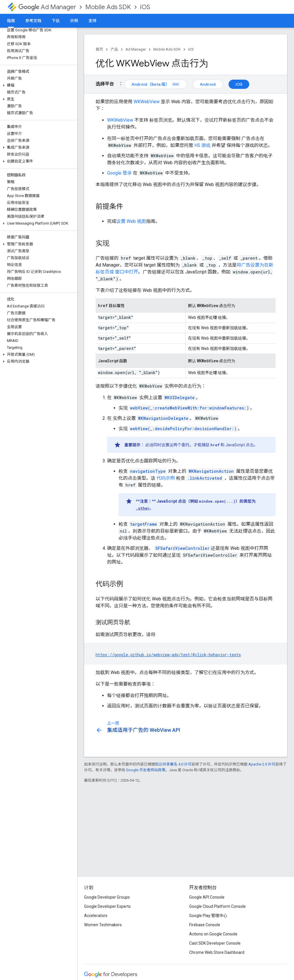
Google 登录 (119, 173)
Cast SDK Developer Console (215, 943)
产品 (114, 49)
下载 (56, 21)
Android (208, 84)
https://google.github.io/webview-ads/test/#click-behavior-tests (168, 655)
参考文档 (33, 21)
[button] (37, 85)
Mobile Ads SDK (108, 7)
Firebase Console (205, 925)
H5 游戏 (202, 145)
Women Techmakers (103, 925)
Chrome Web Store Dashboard (217, 952)
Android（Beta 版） (156, 84)
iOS (145, 7)
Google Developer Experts (107, 906)
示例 (74, 21)
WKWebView (147, 102)
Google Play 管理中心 (208, 916)
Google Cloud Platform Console (217, 906)
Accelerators (96, 916)
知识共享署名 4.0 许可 (173, 764)
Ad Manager (47, 7)
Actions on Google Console (213, 934)
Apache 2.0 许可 (262, 764)
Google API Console (207, 897)
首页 (99, 49)
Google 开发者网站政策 (146, 770)
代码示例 (166, 478)
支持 (92, 21)
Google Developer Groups (107, 897)
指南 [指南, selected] (11, 21)
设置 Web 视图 (131, 221)
